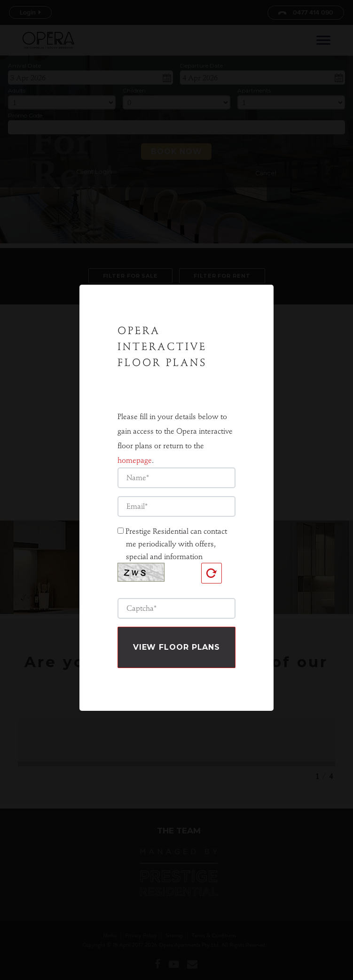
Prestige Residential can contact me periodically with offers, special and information (176, 529)
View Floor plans (176, 632)
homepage (135, 445)
